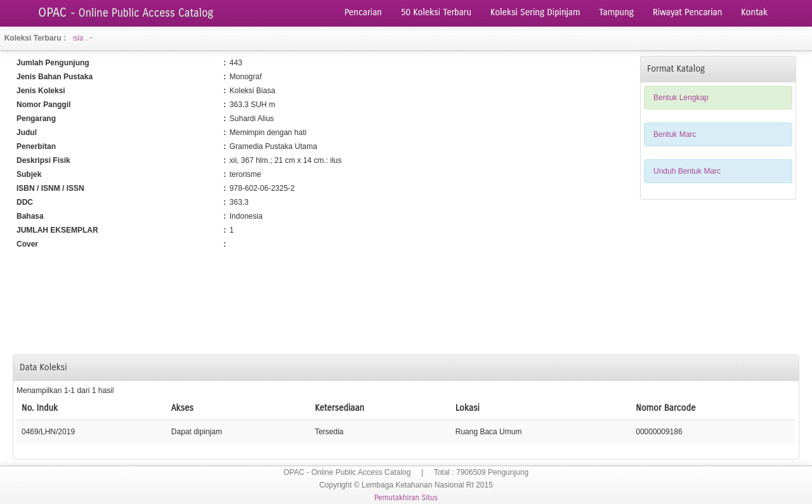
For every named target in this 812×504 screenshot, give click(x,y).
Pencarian (363, 12)
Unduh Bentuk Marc (687, 171)
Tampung (617, 12)
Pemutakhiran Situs (406, 498)
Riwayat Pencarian (687, 12)
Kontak (754, 12)
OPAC (126, 12)
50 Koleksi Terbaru (436, 12)
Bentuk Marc (675, 134)
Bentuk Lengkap (681, 98)
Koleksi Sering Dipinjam (535, 12)
